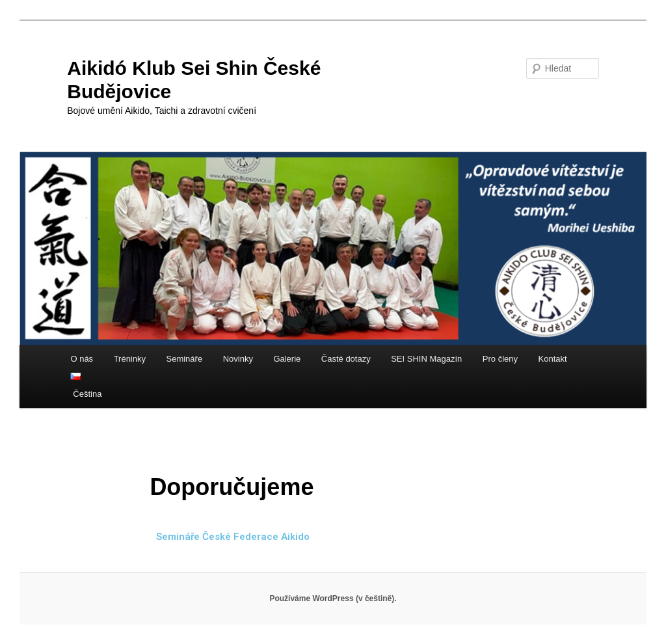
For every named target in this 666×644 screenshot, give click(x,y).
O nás (82, 359)
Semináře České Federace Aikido (233, 537)
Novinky (238, 359)
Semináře (185, 359)
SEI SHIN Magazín (426, 359)
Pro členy (500, 359)
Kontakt (553, 359)
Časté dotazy (346, 359)
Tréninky (130, 359)
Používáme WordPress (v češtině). (333, 598)
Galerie (287, 359)
